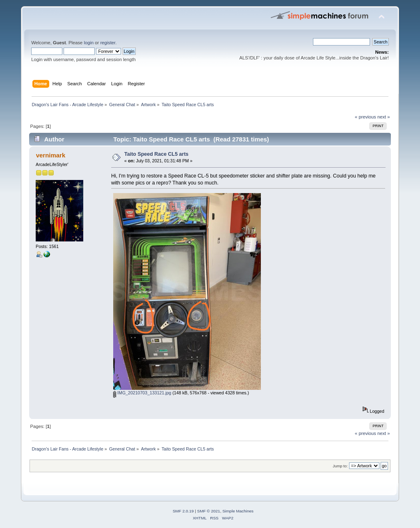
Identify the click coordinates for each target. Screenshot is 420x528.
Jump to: (340, 466)
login (89, 43)
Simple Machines (238, 511)
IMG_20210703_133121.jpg (142, 393)
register (108, 43)
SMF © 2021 (209, 511)
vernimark (51, 155)
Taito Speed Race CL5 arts (156, 154)
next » (384, 117)
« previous (365, 117)
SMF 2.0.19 (183, 511)
